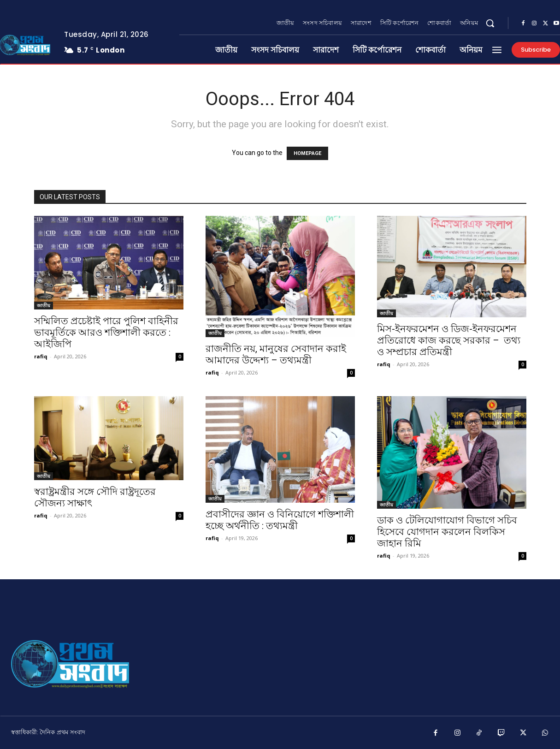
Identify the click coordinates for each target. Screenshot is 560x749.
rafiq (41, 356)
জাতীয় (44, 305)
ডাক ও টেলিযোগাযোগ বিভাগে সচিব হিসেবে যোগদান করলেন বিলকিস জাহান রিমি (447, 532)
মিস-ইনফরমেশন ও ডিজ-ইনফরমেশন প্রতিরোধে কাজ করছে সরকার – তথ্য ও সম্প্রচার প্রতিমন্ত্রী (449, 340)
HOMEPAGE (307, 153)
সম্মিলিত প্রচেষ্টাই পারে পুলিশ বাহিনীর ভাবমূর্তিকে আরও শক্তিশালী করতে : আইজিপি (106, 333)
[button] (490, 23)
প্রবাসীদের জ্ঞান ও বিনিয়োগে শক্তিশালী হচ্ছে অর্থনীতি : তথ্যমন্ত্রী (280, 520)
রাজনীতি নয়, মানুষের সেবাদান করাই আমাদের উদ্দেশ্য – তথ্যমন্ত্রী (276, 354)
